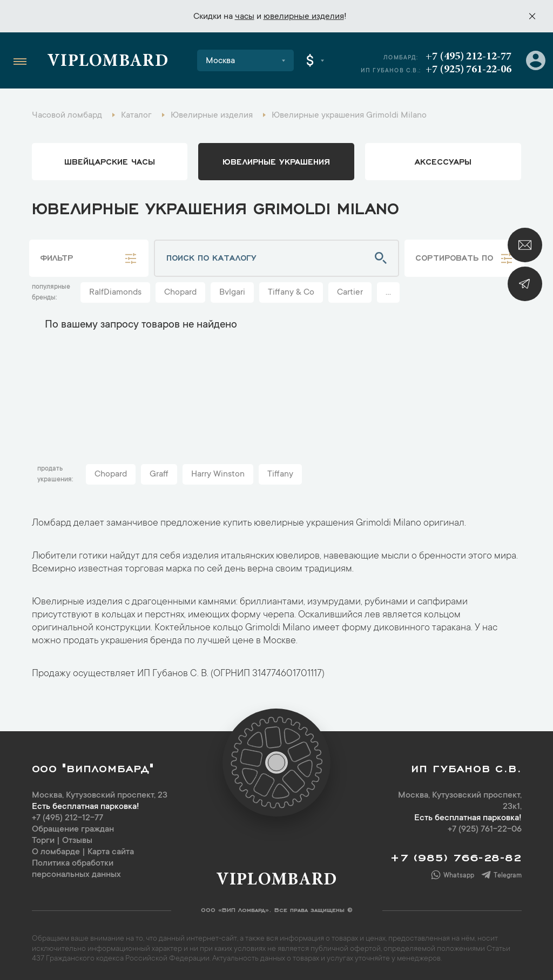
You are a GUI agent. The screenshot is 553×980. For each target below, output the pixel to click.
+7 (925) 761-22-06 (468, 70)
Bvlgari (232, 292)
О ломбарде (56, 852)
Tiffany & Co (291, 292)
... (388, 292)
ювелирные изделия (304, 17)
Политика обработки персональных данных (76, 869)
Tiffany (280, 474)
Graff (159, 474)
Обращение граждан (73, 829)
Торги (43, 841)
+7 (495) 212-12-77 (468, 57)
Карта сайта (111, 852)
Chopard (180, 292)
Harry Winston (218, 474)
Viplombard (108, 62)
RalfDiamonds (115, 292)
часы (245, 17)
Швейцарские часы (110, 161)
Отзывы (77, 841)
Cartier (350, 292)
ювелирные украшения (276, 161)
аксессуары (443, 161)
